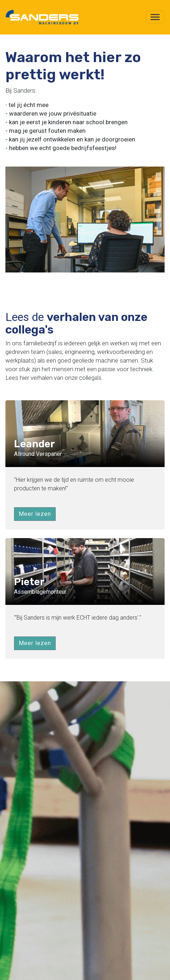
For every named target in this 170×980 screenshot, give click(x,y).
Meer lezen (35, 514)
